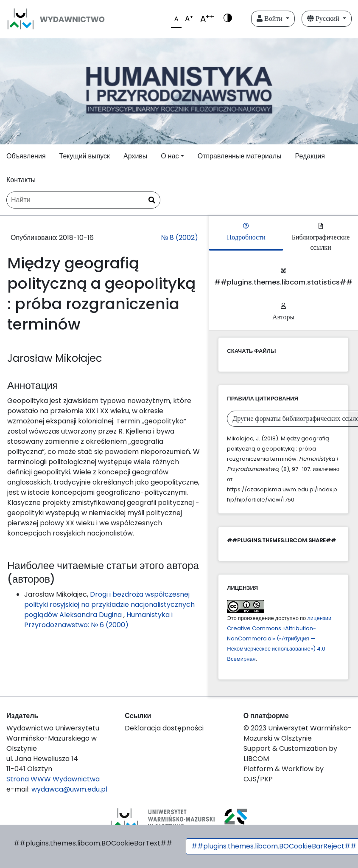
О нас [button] (170, 156)
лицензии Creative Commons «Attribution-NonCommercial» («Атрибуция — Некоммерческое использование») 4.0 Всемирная (279, 638)
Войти (270, 18)
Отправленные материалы (240, 156)
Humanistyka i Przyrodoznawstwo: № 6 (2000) (98, 620)
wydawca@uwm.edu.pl (69, 789)
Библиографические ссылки (321, 238)
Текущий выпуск (85, 156)
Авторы (283, 312)
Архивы (135, 156)
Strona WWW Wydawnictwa (53, 779)
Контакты (21, 180)
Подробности (246, 232)
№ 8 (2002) (179, 238)
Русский (324, 18)
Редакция (310, 156)
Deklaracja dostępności (164, 728)
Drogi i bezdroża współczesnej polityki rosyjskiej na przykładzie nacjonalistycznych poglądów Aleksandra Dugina (109, 604)
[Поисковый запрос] (83, 200)
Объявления (26, 156)
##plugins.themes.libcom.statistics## (283, 278)
